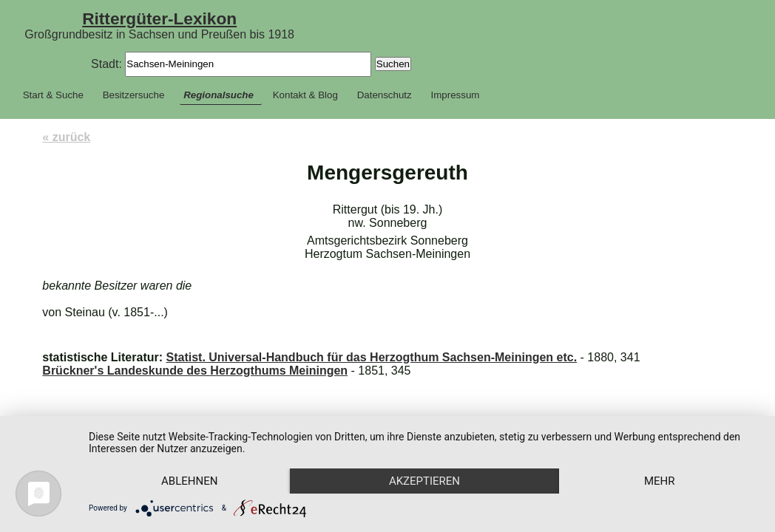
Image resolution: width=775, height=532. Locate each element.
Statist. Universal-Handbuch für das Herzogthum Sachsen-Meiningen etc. (371, 357)
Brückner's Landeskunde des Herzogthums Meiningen (195, 371)
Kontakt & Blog (305, 95)
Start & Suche (53, 95)
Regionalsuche (219, 95)
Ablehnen (189, 481)
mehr (660, 481)
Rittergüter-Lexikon (159, 18)
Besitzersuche (134, 95)
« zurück (66, 137)
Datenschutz (385, 95)
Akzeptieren (424, 481)
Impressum (456, 95)
